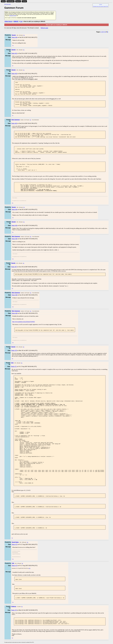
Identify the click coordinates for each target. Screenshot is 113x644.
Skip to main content (8, 4)
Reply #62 (14, 74)
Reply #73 (14, 599)
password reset (13, 16)
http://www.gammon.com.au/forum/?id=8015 (23, 331)
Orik (30, 602)
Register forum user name (98, 6)
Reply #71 (14, 376)
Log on (101, 4)
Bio (24, 35)
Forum (24, 1)
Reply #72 (14, 578)
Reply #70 (14, 360)
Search (18, 1)
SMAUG (16, 21)
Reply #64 (14, 219)
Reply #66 (14, 248)
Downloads (10, 1)
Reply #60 (14, 37)
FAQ (107, 6)
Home (3, 1)
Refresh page (44, 28)
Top (13, 45)
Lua (21, 21)
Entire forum (8, 21)
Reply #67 (14, 276)
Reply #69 (14, 323)
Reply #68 (14, 304)
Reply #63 (14, 127)
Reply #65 (14, 235)
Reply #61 (14, 53)
